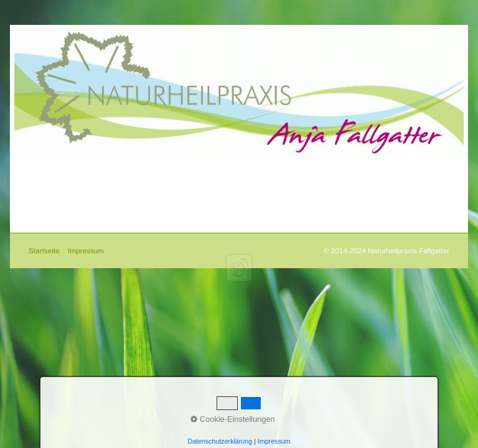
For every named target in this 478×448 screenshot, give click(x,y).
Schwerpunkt (141, 167)
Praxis (166, 167)
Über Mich (66, 167)
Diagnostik (116, 167)
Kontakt (190, 167)
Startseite (41, 167)
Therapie (91, 167)
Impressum (215, 167)
